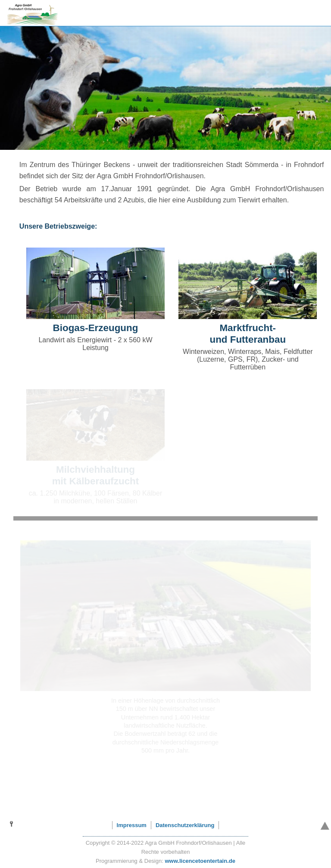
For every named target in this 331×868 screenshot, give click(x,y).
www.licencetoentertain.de (200, 861)
